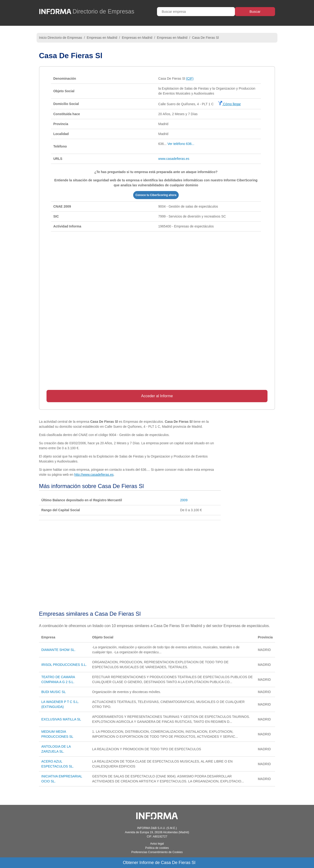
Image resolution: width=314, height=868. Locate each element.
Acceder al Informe (157, 396)
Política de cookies (157, 848)
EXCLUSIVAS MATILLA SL (61, 719)
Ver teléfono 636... (181, 144)
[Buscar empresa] (196, 12)
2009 (184, 500)
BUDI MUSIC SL (53, 692)
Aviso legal (157, 844)
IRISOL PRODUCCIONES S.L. (64, 665)
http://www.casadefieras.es (94, 475)
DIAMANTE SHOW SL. (58, 650)
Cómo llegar (229, 104)
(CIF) (190, 79)
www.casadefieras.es (174, 159)
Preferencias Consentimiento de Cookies (157, 852)
